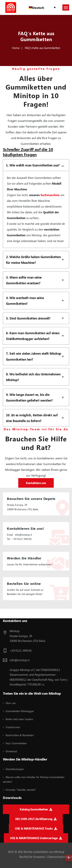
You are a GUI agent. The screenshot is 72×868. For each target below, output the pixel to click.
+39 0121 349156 (21, 650)
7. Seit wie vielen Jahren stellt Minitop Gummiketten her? (36, 356)
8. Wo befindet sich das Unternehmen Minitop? (36, 377)
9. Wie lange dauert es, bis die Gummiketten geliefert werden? (36, 397)
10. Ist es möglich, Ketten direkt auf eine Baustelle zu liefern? (36, 418)
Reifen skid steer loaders (19, 719)
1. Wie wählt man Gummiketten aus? (36, 165)
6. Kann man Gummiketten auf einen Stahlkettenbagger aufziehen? (36, 336)
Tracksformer (13, 727)
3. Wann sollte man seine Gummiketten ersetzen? (36, 280)
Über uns (11, 703)
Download (11, 751)
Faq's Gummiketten (16, 743)
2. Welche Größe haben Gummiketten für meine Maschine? (36, 260)
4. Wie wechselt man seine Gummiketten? (36, 301)
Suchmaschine (50, 195)
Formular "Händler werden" (21, 790)
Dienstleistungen (15, 769)
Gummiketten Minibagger (20, 711)
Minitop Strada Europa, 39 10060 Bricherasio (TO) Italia (27, 636)
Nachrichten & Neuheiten (20, 735)
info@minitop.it (20, 660)
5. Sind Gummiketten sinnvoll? (36, 318)
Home (16, 48)
